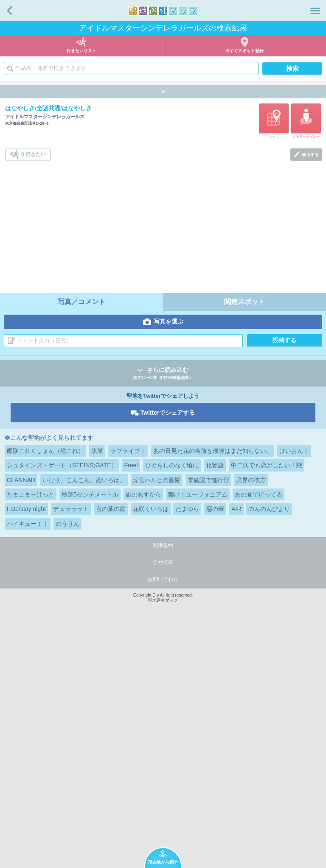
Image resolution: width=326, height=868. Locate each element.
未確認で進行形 (208, 720)
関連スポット (244, 541)
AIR (236, 748)
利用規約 (163, 785)
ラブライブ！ (128, 690)
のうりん (67, 763)
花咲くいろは (151, 748)
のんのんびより (269, 748)
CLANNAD (21, 720)
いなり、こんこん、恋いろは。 (84, 720)
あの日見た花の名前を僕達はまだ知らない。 (213, 690)
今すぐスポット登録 (244, 51)
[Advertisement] (164, 464)
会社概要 (163, 802)
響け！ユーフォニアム (198, 734)
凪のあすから (143, 734)
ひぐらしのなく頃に (172, 705)
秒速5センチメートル (90, 734)
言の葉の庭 (111, 748)
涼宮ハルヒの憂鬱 (157, 720)
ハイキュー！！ (28, 763)
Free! (131, 705)
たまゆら (187, 748)
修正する (310, 394)
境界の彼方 (251, 720)
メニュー (315, 11)
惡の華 (215, 748)
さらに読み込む (163, 613)
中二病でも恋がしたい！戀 (267, 705)
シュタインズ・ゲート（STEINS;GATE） (62, 705)
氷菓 (97, 690)
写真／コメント (81, 541)
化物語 (215, 705)
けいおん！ (294, 690)
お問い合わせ (163, 819)
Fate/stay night (26, 748)
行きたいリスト (81, 51)
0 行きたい (34, 394)
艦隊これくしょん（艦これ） (45, 690)
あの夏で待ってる (259, 734)
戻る (10, 11)
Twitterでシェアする (168, 652)
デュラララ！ (71, 748)
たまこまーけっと (31, 734)
